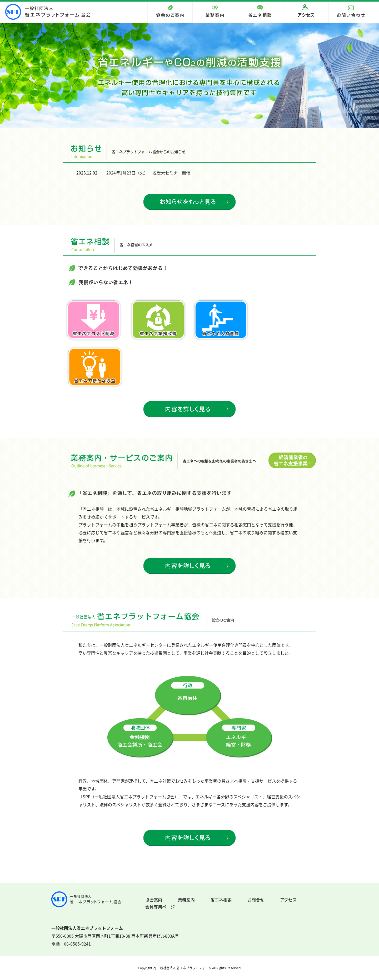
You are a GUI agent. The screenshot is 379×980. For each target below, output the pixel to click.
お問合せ (256, 900)
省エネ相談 (221, 900)
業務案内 (186, 900)
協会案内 (154, 900)
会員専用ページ (160, 907)
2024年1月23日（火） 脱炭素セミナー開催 (148, 173)
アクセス (288, 900)
